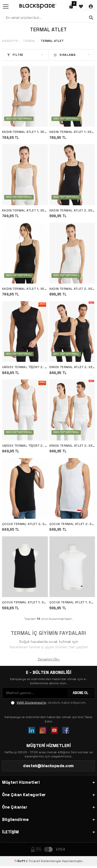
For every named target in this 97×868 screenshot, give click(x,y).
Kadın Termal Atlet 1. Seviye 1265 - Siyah (25, 289)
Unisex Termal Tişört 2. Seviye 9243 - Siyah (25, 367)
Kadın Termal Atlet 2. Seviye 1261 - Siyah (72, 210)
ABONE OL (80, 693)
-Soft (20, 861)
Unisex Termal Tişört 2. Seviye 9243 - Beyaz (25, 446)
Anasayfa (10, 41)
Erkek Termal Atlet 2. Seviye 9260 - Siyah (72, 367)
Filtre (25, 55)
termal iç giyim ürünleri (48, 647)
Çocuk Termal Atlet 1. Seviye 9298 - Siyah (25, 602)
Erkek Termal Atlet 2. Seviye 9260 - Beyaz (72, 446)
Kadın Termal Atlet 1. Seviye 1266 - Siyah (72, 132)
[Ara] (91, 18)
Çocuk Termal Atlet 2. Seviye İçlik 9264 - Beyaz (72, 524)
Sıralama (72, 55)
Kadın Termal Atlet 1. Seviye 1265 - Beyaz (25, 210)
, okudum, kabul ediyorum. (49, 703)
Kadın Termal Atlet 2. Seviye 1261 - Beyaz (72, 289)
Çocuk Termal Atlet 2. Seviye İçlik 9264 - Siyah (25, 524)
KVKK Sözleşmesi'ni (31, 703)
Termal (29, 41)
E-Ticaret (33, 861)
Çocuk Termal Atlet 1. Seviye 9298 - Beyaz (72, 602)
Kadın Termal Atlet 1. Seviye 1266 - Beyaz (25, 132)
